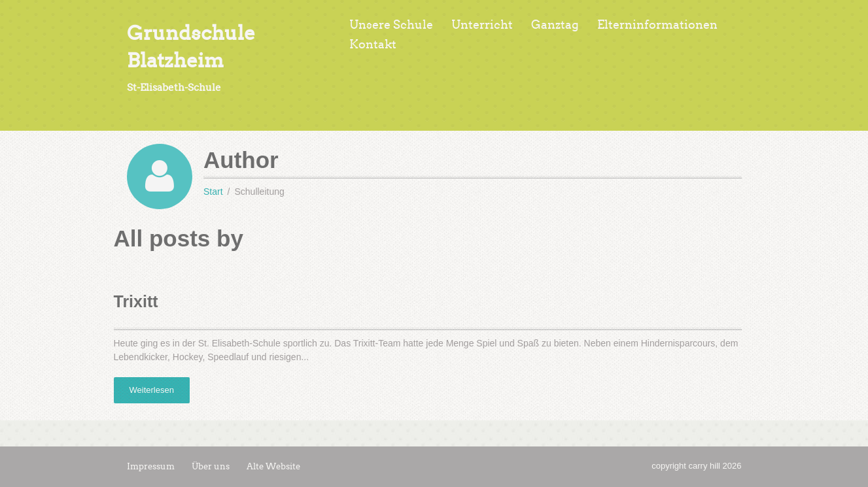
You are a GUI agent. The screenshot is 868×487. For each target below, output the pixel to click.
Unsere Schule (391, 25)
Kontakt (373, 44)
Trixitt (136, 301)
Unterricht (482, 25)
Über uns (211, 466)
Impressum (151, 466)
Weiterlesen (152, 390)
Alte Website (273, 466)
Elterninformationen (657, 25)
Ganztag (555, 25)
